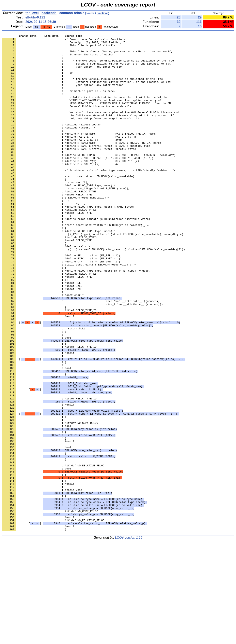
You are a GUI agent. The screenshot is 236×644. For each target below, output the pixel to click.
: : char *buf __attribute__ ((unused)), (81, 355)
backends (49, 13)
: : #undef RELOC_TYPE (47, 227)
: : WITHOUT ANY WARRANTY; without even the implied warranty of (81, 113)
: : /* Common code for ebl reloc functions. (64, 40)
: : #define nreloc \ (46, 289)
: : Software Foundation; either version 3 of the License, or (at (86, 70)
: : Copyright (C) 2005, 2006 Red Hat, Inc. (66, 44)
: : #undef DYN (41, 340)
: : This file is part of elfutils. (59, 48)
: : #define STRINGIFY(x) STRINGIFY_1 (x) (70, 187)
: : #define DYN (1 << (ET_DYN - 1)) (61, 307)
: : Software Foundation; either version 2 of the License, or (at (86, 92)
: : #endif (38, 373)
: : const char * (43, 347)
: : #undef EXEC (42, 336)
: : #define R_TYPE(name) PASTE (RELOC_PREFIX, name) (79, 154)
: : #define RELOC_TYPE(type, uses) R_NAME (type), (69, 241)
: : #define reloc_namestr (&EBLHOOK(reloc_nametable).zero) (76, 256)
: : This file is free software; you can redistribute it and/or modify (87, 55)
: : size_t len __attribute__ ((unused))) (82, 358)
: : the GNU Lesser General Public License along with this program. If (88, 132)
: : (33, 51)
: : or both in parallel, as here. (59, 102)
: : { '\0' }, (43, 238)
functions (103, 13)
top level (32, 13)
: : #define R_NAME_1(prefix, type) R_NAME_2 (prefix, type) (77, 168)
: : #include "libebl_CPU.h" (51, 143)
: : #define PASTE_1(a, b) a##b (62, 161)
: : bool (36, 398)
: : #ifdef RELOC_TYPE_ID (49, 366)
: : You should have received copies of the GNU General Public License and (90, 128)
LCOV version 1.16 (129, 637)
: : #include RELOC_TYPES (49, 223)
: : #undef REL (41, 333)
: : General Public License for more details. (67, 121)
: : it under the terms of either (58, 59)
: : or (37, 81)
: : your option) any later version (62, 73)
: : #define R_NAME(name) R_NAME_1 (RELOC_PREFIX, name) (81, 165)
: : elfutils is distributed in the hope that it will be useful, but (85, 110)
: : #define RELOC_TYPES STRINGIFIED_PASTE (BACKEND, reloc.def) (89, 179)
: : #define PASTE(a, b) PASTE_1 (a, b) (70, 157)
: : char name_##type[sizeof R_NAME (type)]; (66, 219)
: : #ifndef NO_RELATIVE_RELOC (53, 552)
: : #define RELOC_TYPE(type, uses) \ (59, 216)
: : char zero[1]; (45, 212)
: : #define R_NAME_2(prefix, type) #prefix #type (69, 172)
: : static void (42, 581)
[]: (91, 380)
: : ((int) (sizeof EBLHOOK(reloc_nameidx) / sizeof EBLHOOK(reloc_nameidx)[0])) (93, 292)
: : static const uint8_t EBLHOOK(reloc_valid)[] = (69, 311)
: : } (34, 391)
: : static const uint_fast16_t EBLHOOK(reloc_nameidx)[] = (75, 263)
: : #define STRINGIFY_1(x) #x (60, 190)
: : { (34, 208)
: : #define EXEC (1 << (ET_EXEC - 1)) (62, 303)
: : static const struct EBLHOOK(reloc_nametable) (68, 205)
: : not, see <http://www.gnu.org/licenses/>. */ (70, 135)
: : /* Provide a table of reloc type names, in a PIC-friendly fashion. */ (89, 197)
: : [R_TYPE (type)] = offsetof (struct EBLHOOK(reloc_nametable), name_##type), (93, 274)
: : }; (36, 252)
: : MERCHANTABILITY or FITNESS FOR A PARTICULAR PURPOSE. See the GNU (87, 117)
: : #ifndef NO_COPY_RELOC (50, 501)
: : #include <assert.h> (48, 146)
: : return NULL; (44, 387)
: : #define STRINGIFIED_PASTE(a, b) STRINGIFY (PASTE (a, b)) (77, 183)
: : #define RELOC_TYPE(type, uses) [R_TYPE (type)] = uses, (76, 318)
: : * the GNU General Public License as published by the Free (82, 88)
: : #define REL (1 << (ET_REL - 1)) (61, 300)
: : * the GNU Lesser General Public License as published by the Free (88, 66)
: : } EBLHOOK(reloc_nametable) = (55, 230)
